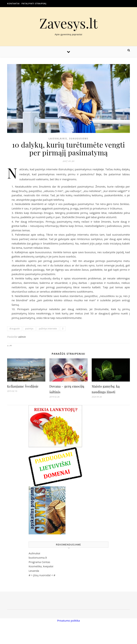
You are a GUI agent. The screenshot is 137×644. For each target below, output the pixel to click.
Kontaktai (13, 3)
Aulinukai (34, 553)
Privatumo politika (68, 621)
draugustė (15, 329)
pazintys (29, 329)
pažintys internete (48, 329)
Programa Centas (39, 562)
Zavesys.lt (69, 23)
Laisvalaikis (58, 139)
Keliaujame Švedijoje (23, 386)
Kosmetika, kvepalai (41, 566)
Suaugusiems (79, 139)
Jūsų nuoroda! (42, 575)
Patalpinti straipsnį (34, 3)
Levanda (34, 571)
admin (22, 337)
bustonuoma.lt (38, 558)
